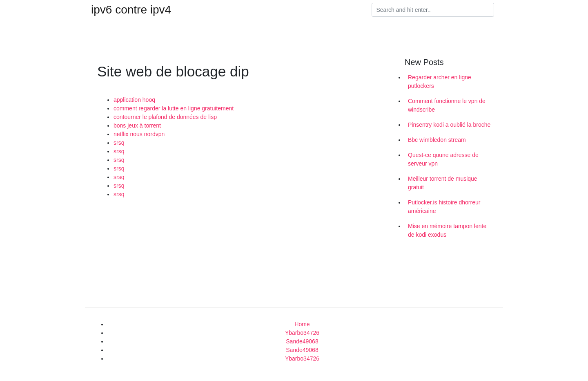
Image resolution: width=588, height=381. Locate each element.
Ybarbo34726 (302, 333)
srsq (119, 143)
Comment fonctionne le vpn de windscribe (447, 105)
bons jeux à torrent (137, 126)
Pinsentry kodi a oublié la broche (449, 125)
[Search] (433, 10)
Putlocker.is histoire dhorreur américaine (444, 207)
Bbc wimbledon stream (437, 140)
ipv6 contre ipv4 (131, 10)
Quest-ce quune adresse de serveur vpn (443, 159)
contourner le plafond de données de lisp (165, 117)
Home (302, 324)
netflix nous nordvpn (139, 134)
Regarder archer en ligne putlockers (440, 82)
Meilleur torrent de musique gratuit (443, 183)
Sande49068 (302, 341)
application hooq (134, 100)
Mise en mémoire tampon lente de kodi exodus (447, 230)
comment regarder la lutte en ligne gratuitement (174, 108)
